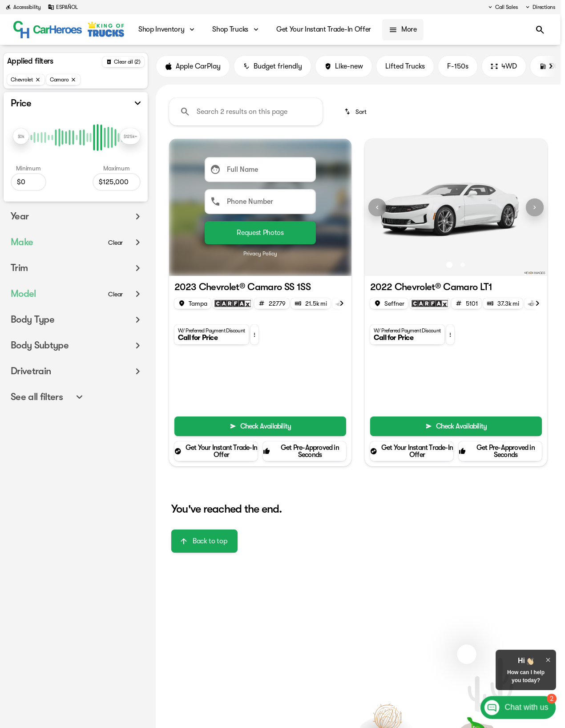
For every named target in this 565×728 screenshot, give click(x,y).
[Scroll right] (551, 66)
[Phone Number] (260, 202)
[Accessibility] (23, 7)
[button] (254, 335)
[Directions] (540, 7)
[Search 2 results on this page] (246, 112)
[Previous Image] (377, 207)
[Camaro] (63, 80)
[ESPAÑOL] (63, 7)
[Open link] (233, 303)
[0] (28, 182)
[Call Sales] (502, 7)
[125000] (117, 182)
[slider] (21, 136)
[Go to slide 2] (463, 265)
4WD (504, 66)
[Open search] (540, 30)
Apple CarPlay (193, 66)
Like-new (344, 66)
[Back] (123, 62)
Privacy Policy (260, 254)
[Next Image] (535, 207)
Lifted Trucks (405, 66)
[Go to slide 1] (449, 265)
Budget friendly (272, 66)
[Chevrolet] (26, 80)
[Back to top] (204, 541)
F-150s (458, 66)
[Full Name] (260, 170)
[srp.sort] (356, 112)
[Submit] (260, 233)
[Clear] (115, 243)
